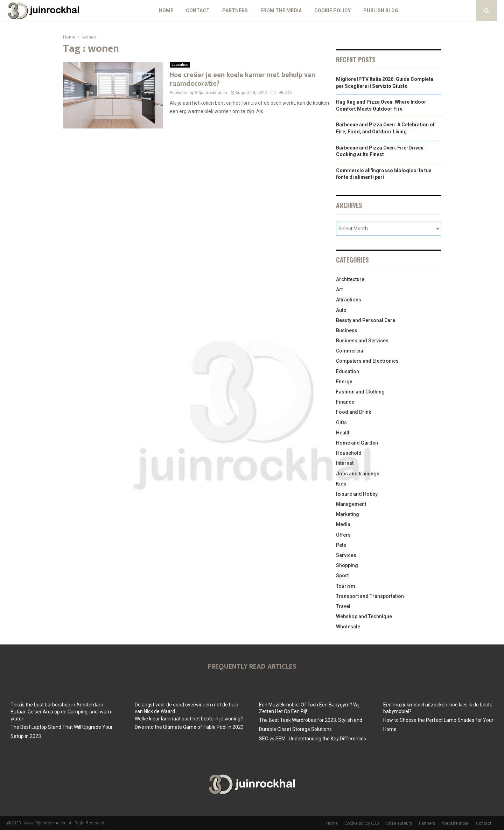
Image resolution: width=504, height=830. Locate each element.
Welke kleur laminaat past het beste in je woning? (189, 719)
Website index (456, 823)
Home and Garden (357, 443)
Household (349, 453)
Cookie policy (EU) (362, 823)
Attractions (349, 300)
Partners (235, 11)
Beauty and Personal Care (366, 320)
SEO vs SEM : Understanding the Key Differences (313, 739)
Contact (198, 11)
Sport (342, 576)
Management (351, 504)
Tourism (346, 586)
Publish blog (381, 11)
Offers (343, 535)
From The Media (281, 11)
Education (180, 65)
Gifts (341, 423)
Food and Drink (353, 412)
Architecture (350, 279)
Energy (344, 382)
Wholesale (348, 627)
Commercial (350, 351)
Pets (341, 545)
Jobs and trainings (358, 474)
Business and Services (362, 341)
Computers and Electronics (367, 361)
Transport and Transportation (370, 596)
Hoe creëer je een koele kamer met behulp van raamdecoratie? (243, 79)
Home (166, 11)
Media (343, 524)
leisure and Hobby (357, 494)
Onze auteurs (399, 823)
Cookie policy (332, 11)
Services (346, 555)
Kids (341, 484)
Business (347, 330)
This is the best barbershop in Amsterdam (57, 705)
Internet (345, 463)
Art (339, 290)
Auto (341, 310)
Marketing (348, 514)
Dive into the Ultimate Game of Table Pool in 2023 (189, 727)
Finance (345, 402)
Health (343, 433)
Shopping (347, 565)
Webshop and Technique (364, 616)
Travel (343, 606)
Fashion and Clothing (360, 392)
